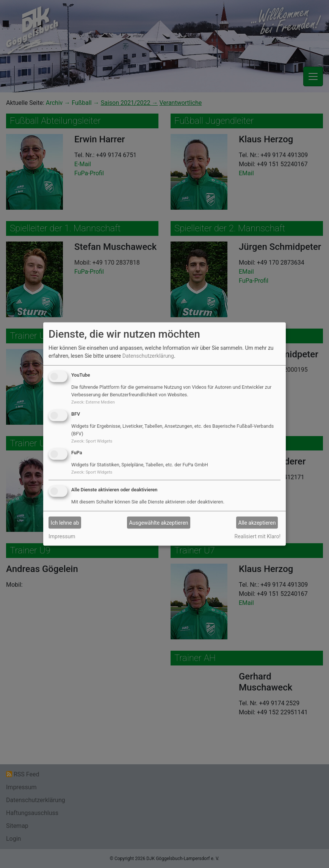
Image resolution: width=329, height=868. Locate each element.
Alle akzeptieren (257, 522)
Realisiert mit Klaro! (258, 536)
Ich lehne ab (65, 522)
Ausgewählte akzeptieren (159, 522)
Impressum (62, 536)
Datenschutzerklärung (148, 356)
